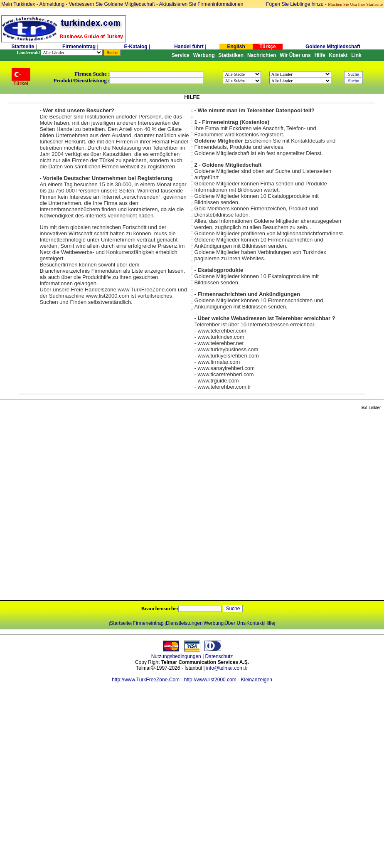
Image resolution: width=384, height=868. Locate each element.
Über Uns (235, 623)
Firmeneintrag (80, 47)
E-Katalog (136, 47)
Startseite (23, 47)
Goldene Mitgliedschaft (333, 47)
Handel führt (189, 47)
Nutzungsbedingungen (176, 656)
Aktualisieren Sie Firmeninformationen (201, 4)
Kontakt (255, 623)
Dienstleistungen (184, 623)
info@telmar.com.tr (227, 668)
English (236, 47)
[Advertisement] (93, 506)
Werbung (214, 623)
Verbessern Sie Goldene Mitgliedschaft (113, 4)
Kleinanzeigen (256, 680)
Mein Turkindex (18, 4)
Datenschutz (219, 656)
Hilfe (269, 623)
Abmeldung (52, 4)
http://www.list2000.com (210, 680)
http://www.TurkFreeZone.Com (146, 680)
